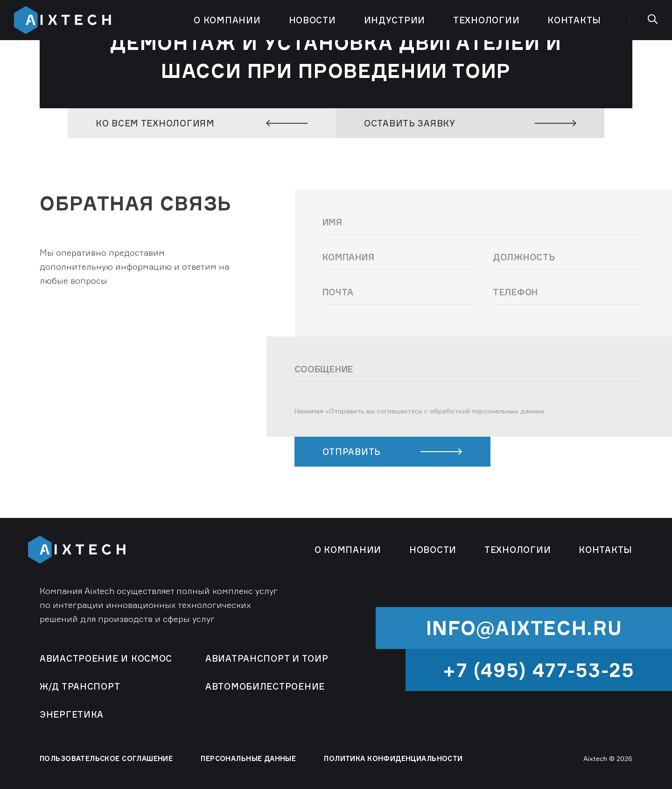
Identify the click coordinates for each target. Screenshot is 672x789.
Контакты (574, 20)
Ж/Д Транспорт (80, 686)
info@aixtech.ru (524, 628)
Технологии (486, 20)
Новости (312, 20)
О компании (227, 20)
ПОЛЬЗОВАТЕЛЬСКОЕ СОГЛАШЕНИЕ (106, 758)
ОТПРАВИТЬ (392, 452)
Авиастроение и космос (106, 658)
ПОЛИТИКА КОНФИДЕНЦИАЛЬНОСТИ (393, 758)
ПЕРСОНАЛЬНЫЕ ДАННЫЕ (248, 758)
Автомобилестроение (265, 686)
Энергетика (72, 714)
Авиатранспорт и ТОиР (267, 658)
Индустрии (395, 20)
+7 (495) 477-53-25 (539, 670)
